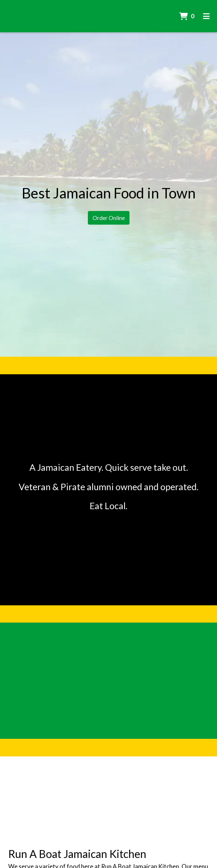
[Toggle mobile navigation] (206, 16)
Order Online (109, 218)
